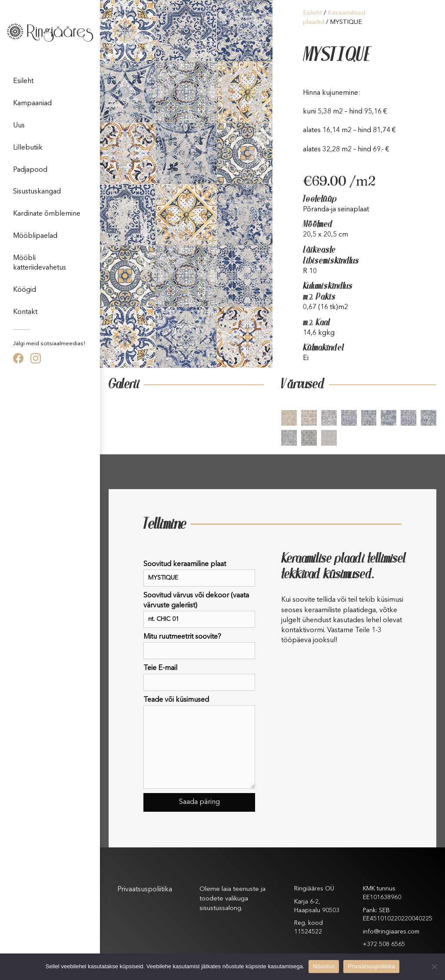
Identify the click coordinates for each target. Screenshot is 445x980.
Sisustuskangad (37, 192)
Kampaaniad (32, 103)
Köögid (25, 290)
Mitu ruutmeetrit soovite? (199, 646)
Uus (19, 126)
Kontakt (25, 312)
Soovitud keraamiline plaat (199, 574)
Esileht (23, 81)
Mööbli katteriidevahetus (40, 263)
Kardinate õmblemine (47, 214)
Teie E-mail (199, 678)
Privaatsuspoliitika (145, 890)
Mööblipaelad (35, 236)
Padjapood (30, 170)
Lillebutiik (28, 148)
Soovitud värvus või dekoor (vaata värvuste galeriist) (199, 610)
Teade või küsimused (199, 743)
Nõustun (324, 966)
